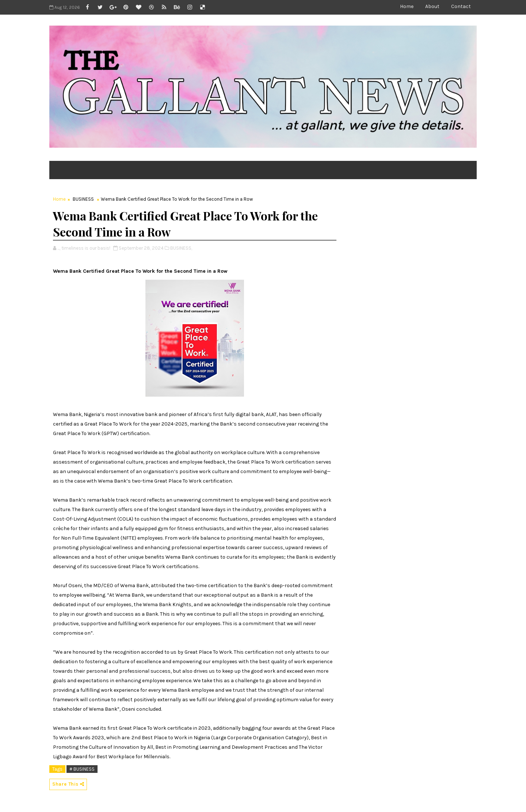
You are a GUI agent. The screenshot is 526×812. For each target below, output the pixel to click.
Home (407, 6)
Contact (461, 6)
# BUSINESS (82, 769)
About (432, 6)
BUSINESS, (181, 248)
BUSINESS (83, 199)
